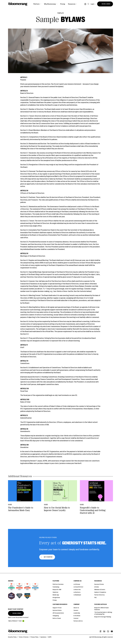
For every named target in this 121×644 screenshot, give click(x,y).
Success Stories (99, 584)
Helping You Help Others (48, 538)
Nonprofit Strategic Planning (103, 617)
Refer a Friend (57, 618)
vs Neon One (77, 590)
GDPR (50, 637)
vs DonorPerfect (78, 587)
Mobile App (56, 595)
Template (60, 13)
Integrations (56, 598)
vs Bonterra (77, 592)
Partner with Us (78, 621)
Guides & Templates (100, 592)
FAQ (95, 598)
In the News (77, 616)
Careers (76, 610)
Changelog (56, 616)
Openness (43, 637)
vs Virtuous (77, 584)
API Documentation (58, 613)
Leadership (77, 613)
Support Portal (57, 608)
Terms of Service (24, 637)
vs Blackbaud (77, 595)
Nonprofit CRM (57, 590)
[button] (37, 4)
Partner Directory (99, 595)
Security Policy (12, 637)
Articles (97, 587)
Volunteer (55, 592)
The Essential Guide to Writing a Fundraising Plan (103, 613)
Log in (92, 4)
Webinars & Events (100, 590)
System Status (57, 610)
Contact (76, 618)
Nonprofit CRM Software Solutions (102, 609)
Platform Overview (58, 584)
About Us (76, 608)
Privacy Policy (34, 637)
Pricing (63, 4)
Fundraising (56, 587)
